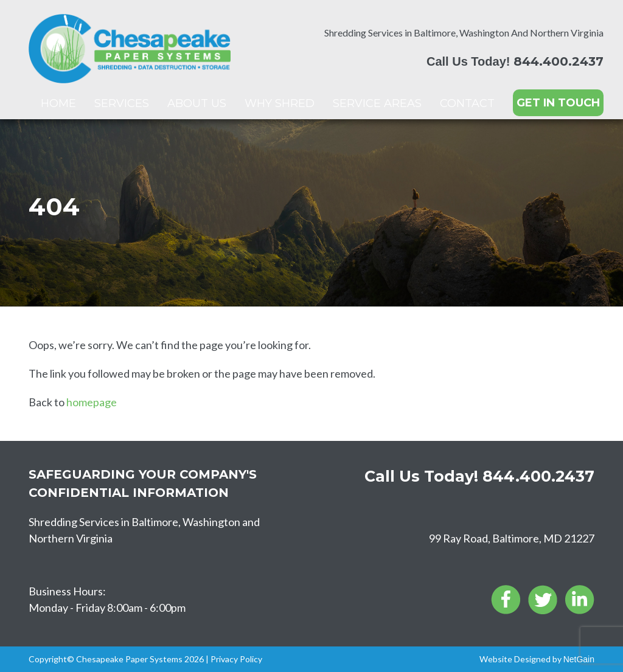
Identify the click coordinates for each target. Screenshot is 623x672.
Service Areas (377, 103)
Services (122, 103)
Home (58, 103)
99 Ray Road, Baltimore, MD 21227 (512, 538)
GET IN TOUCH (558, 103)
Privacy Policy (236, 659)
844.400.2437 (559, 61)
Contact (467, 103)
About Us (197, 103)
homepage (92, 402)
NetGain (579, 659)
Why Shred (280, 103)
